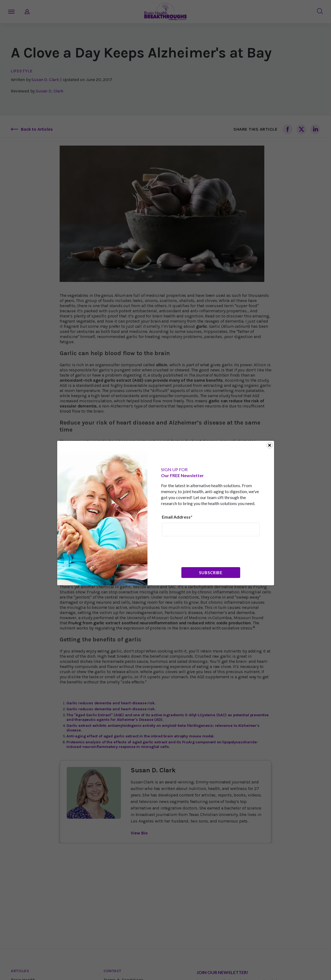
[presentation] (203, 551)
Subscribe (211, 573)
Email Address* (177, 517)
